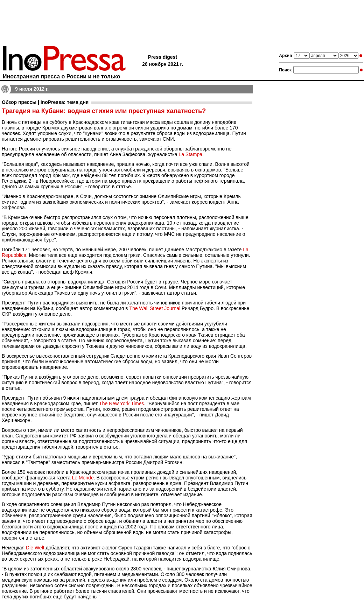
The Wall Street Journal (155, 308)
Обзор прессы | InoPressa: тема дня (45, 102)
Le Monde (83, 478)
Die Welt (35, 548)
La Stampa (190, 154)
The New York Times (121, 403)
